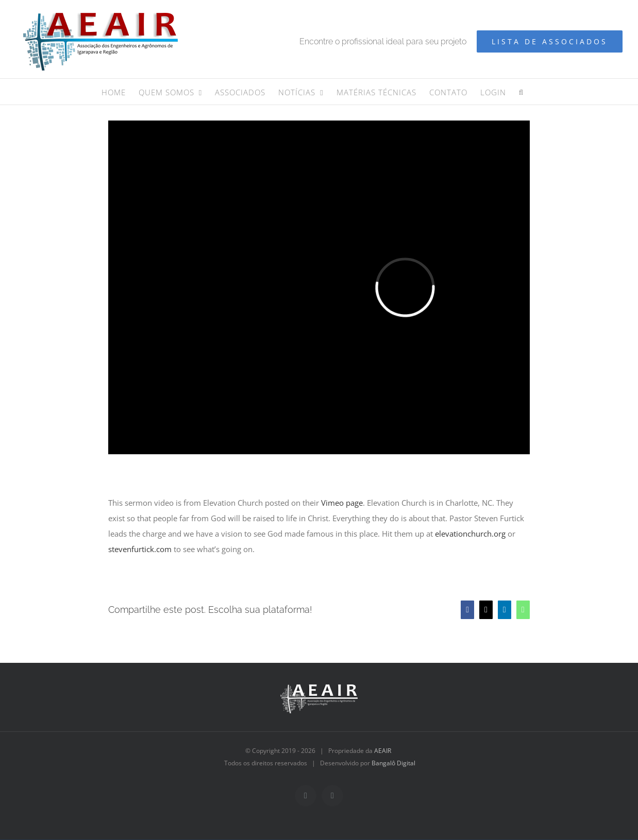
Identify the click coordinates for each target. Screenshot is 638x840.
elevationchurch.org (470, 534)
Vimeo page (342, 503)
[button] (521, 92)
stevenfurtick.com (140, 549)
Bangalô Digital (393, 763)
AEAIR (383, 751)
